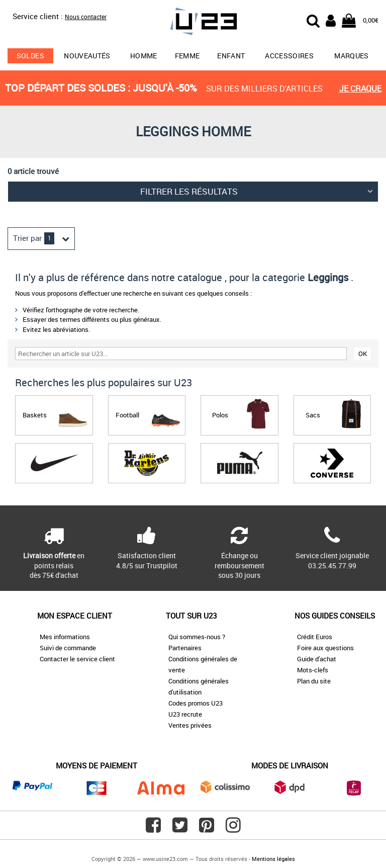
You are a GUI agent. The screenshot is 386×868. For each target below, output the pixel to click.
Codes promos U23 (196, 703)
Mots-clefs (313, 670)
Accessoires (289, 56)
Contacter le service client (77, 659)
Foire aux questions (325, 648)
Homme (144, 56)
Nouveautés (87, 56)
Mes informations (65, 637)
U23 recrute (185, 714)
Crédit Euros (315, 637)
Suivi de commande (68, 648)
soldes (30, 56)
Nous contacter (86, 17)
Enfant (231, 56)
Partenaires (185, 648)
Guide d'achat (317, 659)
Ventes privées (190, 725)
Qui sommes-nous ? (197, 637)
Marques (351, 56)
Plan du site (314, 681)
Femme (187, 56)
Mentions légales (273, 859)
